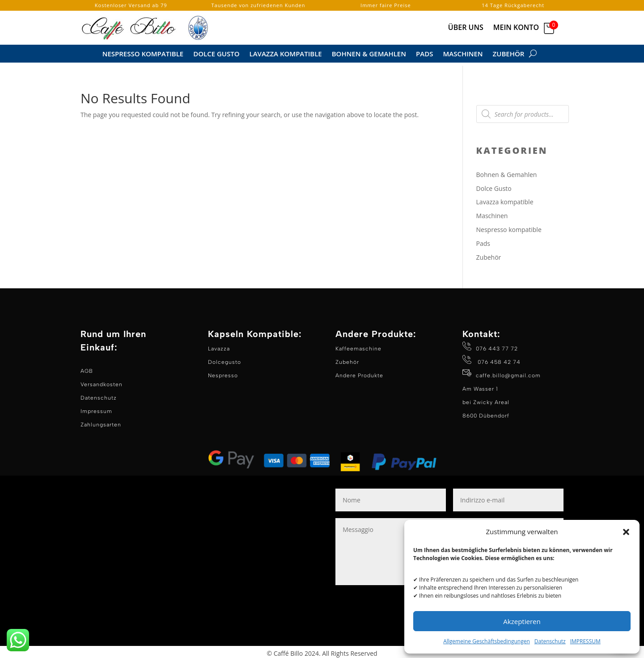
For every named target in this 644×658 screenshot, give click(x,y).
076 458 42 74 (498, 359)
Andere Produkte (359, 372)
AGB (87, 368)
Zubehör (509, 54)
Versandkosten (102, 381)
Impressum (96, 408)
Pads (424, 54)
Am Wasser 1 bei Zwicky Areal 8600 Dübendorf (486, 399)
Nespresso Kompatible (143, 54)
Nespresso (223, 372)
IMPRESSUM (585, 641)
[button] (626, 532)
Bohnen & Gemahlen (369, 54)
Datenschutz (550, 641)
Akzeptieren (522, 621)
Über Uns (466, 28)
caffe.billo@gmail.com (508, 372)
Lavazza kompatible (286, 54)
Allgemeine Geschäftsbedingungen (487, 641)
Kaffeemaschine (358, 346)
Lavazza (219, 346)
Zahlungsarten (101, 422)
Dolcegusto (225, 359)
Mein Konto (516, 28)
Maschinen (463, 54)
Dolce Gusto (216, 54)
